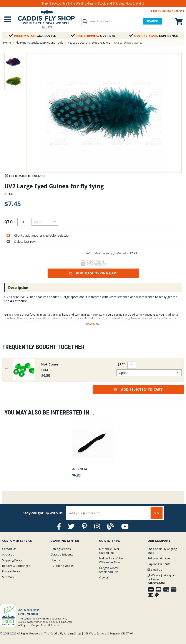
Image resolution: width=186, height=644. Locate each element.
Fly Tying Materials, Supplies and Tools (39, 43)
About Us (8, 554)
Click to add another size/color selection (42, 235)
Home (7, 43)
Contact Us (9, 549)
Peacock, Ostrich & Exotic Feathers (89, 43)
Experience (154, 36)
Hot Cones (50, 364)
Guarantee (32, 36)
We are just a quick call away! (162, 579)
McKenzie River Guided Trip (109, 551)
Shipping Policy (12, 560)
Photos (55, 560)
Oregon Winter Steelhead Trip (109, 570)
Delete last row (25, 242)
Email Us (155, 570)
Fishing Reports (61, 549)
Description (18, 288)
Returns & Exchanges (16, 566)
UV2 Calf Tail (80, 469)
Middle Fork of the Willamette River (111, 560)
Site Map (8, 577)
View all (104, 577)
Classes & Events (62, 554)
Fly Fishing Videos (62, 566)
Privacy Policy (11, 571)
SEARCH (152, 21)
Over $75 (93, 36)
